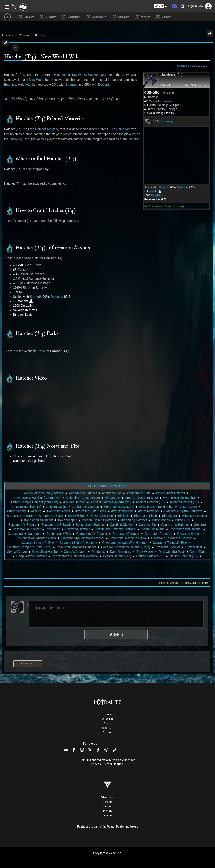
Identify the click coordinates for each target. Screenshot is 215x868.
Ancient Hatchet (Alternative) (111, 502)
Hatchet (165, 85)
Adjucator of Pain (139, 493)
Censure (200, 525)
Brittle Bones (161, 520)
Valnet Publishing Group (123, 827)
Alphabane (112, 498)
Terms (107, 806)
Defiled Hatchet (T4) (184, 556)
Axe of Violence (122, 511)
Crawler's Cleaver (168, 547)
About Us (108, 728)
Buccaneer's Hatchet (90, 525)
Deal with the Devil (172, 552)
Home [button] (26, 17)
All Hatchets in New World (107, 486)
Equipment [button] (96, 17)
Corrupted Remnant (158, 534)
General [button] (47, 17)
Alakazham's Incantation (83, 498)
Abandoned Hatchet (83, 493)
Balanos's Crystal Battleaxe (183, 511)
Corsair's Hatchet (189, 534)
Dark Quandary (121, 552)
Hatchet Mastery (47, 129)
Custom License (112, 764)
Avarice (36, 511)
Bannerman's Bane (20, 516)
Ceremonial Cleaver (27, 529)
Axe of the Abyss (58, 511)
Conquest (34, 534)
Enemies (10, 85)
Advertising (107, 797)
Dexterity (183, 188)
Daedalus (98, 552)
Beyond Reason (102, 516)
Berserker (123, 129)
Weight (153, 192)
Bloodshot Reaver (195, 516)
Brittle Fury (183, 520)
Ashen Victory (16, 511)
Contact (108, 732)
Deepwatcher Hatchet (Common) (75, 556)
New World (78, 75)
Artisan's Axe (188, 507)
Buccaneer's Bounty (22, 525)
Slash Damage (165, 121)
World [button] (142, 17)
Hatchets (40, 35)
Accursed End (112, 493)
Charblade (53, 529)
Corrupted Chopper (126, 534)
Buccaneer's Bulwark (56, 525)
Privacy (108, 811)
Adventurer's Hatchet (170, 493)
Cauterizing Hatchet (175, 525)
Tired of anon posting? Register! (182, 583)
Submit (116, 635)
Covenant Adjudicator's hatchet (83, 538)
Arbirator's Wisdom (86, 507)
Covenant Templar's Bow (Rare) (29, 547)
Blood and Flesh (146, 516)
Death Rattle (199, 552)
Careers (108, 802)
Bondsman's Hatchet (38, 520)
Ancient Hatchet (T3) (184, 502)
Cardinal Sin (147, 525)
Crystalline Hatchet (45, 552)
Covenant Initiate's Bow (38, 543)
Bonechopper (67, 520)
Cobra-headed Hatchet (186, 529)
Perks (42, 351)
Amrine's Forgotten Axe (141, 498)
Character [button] (70, 17)
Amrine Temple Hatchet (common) (34, 502)
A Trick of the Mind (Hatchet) (44, 493)
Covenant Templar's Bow (170, 543)
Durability (157, 195)
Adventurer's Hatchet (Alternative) (37, 498)
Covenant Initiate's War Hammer (125, 543)
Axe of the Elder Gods (91, 511)
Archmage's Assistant (119, 507)
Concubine (15, 534)
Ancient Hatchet (74, 502)
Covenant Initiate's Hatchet (78, 543)
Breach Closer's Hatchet (99, 520)
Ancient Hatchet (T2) (150, 502)
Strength (164, 188)
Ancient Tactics (57, 507)
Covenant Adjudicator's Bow (36, 538)
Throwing (16, 139)
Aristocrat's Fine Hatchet (156, 507)
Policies (108, 815)
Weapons (24, 35)
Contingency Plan (59, 534)
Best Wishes (77, 516)
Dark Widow (145, 552)
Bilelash (123, 516)
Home (107, 714)
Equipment (8, 35)
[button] (161, 6)
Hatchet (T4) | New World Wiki (42, 57)
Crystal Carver (17, 552)
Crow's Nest (194, 547)
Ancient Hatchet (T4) (27, 507)
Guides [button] (163, 17)
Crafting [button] (120, 17)
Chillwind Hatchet (77, 529)
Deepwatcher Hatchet (32, 556)
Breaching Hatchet (134, 520)
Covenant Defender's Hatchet (172, 538)
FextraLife (84, 827)
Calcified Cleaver (122, 525)
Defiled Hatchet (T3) (150, 556)
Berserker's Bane (51, 516)
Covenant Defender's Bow (128, 538)
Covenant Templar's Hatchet (76, 547)
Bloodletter (170, 516)
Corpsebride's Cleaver (92, 534)
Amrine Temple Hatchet (179, 498)
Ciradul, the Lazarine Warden (115, 529)
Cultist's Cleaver (75, 552)
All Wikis (107, 719)
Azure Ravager (148, 511)
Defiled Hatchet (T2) (117, 556)
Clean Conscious (153, 529)
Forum (107, 723)
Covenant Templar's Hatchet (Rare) (126, 547)
